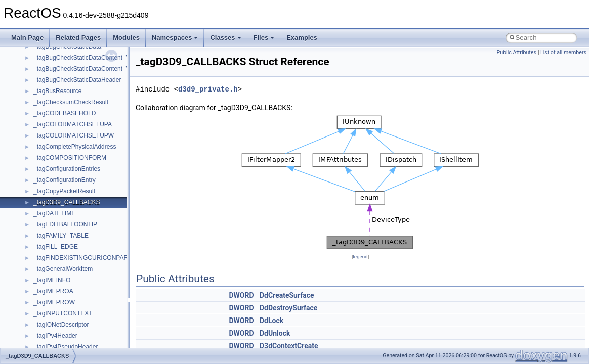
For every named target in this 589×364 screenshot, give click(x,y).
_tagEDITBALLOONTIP (65, 224)
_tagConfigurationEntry (65, 180)
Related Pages (78, 38)
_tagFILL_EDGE (56, 247)
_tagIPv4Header (55, 336)
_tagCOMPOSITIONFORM (70, 158)
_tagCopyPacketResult (64, 191)
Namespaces (175, 38)
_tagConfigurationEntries (67, 169)
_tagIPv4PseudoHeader (66, 347)
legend (360, 257)
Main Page (27, 38)
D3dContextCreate (289, 346)
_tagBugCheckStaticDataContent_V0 (83, 58)
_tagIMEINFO (52, 280)
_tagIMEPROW (54, 302)
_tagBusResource (57, 91)
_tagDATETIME (54, 213)
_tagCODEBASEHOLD (65, 113)
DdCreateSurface (287, 295)
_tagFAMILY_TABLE (61, 236)
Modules (126, 38)
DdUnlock (275, 333)
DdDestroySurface (288, 308)
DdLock (271, 321)
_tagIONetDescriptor (61, 325)
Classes (225, 38)
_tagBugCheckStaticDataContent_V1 (83, 69)
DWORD (241, 295)
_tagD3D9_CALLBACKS (67, 202)
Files (264, 38)
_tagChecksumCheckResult (71, 102)
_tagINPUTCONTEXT (63, 313)
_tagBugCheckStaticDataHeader (77, 80)
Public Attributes (516, 52)
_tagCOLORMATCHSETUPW (74, 135)
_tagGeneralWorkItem (63, 269)
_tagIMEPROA (53, 291)
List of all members (563, 52)
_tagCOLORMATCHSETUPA (73, 124)
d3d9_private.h (208, 89)
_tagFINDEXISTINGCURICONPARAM (85, 258)
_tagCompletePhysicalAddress (75, 147)
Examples (302, 38)
